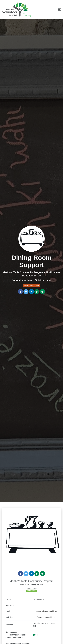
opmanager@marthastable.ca (45, 611)
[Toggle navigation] (58, 9)
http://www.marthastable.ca (44, 617)
